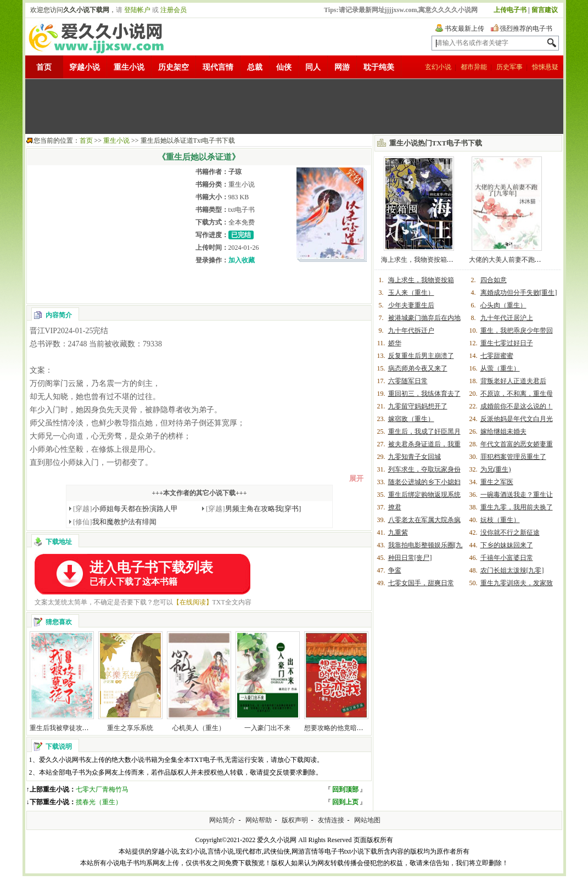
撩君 (395, 507)
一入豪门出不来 (267, 728)
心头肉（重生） (503, 305)
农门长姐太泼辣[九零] (512, 570)
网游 (342, 67)
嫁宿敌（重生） (411, 419)
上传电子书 (510, 10)
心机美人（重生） (199, 728)
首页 (44, 67)
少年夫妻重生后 (411, 305)
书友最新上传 (464, 29)
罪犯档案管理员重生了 (513, 457)
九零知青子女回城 (415, 457)
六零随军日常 (408, 381)
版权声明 (295, 820)
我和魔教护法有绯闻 (115, 522)
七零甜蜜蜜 (497, 356)
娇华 (395, 343)
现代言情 (218, 67)
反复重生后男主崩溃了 (421, 356)
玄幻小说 (438, 67)
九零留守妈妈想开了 (418, 406)
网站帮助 (259, 820)
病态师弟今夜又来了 (418, 368)
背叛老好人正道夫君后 (513, 381)
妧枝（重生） (500, 520)
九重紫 (398, 532)
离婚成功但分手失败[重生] (519, 293)
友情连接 (331, 820)
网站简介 (222, 820)
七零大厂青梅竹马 (102, 789)
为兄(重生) (496, 469)
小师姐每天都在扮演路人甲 (125, 509)
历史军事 (509, 67)
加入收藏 (242, 260)
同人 (313, 67)
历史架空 (173, 67)
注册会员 (173, 10)
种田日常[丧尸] (410, 558)
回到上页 (345, 802)
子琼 (235, 172)
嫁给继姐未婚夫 (503, 431)
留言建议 (545, 10)
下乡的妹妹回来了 (507, 545)
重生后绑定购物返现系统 (424, 495)
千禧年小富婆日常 (507, 558)
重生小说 (129, 67)
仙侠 (284, 67)
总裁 (255, 67)
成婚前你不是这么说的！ (517, 406)
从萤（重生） (500, 368)
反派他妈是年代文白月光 (517, 419)
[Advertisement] (294, 106)
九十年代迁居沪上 (507, 318)
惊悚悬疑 (545, 67)
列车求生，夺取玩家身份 (424, 469)
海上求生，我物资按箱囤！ (421, 260)
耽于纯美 (379, 67)
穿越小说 (85, 67)
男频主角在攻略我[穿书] (253, 509)
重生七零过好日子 (507, 343)
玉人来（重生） (411, 293)
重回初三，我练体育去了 (424, 394)
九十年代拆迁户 (411, 330)
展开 (356, 478)
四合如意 (494, 280)
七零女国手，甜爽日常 (421, 583)
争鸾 (395, 570)
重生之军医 (497, 482)
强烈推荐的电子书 (526, 29)
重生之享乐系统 (130, 728)
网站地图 (367, 820)
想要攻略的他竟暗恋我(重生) (346, 728)
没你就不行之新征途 (510, 532)
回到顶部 (345, 789)
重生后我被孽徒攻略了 (63, 728)
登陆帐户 (137, 10)
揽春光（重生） (99, 802)
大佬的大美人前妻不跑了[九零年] (517, 260)
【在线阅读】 (193, 602)
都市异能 (474, 67)
